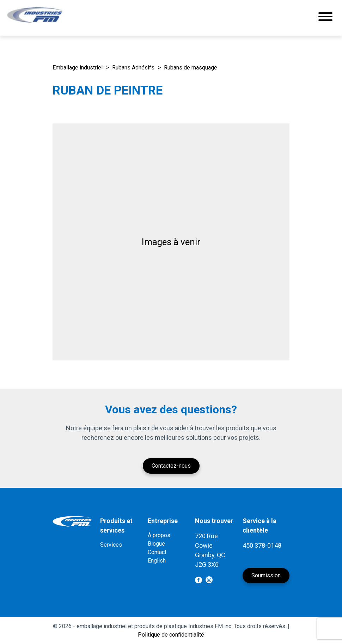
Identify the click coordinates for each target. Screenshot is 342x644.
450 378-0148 (262, 545)
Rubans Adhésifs (133, 68)
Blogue (156, 544)
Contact (157, 552)
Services (111, 545)
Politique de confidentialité (171, 635)
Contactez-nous (171, 466)
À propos (159, 535)
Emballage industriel (78, 68)
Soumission (266, 575)
